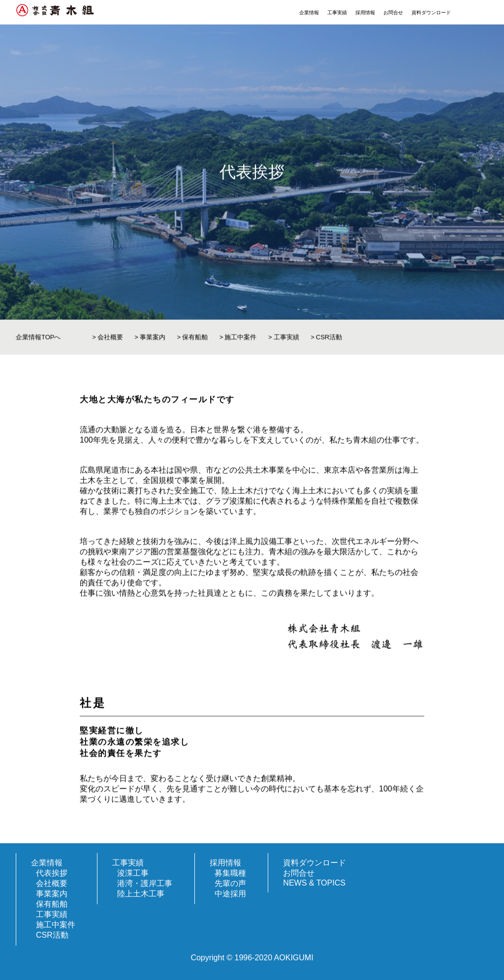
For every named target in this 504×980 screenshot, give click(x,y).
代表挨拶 (52, 873)
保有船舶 (195, 341)
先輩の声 (230, 883)
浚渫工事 (133, 873)
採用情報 (365, 13)
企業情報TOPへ (38, 341)
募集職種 (230, 873)
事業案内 (153, 341)
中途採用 (230, 894)
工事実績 (337, 13)
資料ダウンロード (431, 13)
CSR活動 (329, 341)
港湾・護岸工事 (145, 883)
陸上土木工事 (141, 894)
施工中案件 (240, 341)
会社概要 (110, 341)
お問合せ (393, 13)
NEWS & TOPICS (314, 883)
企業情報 (309, 13)
